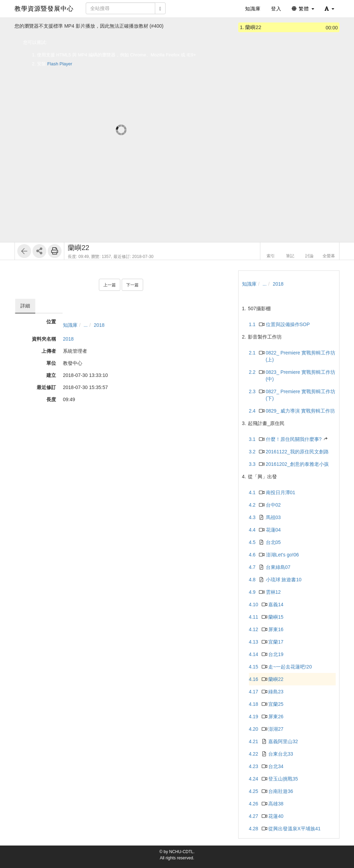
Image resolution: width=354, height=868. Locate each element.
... (86, 325)
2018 (99, 325)
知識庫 (70, 325)
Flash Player (60, 64)
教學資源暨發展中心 (44, 9)
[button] (329, 9)
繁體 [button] (303, 9)
